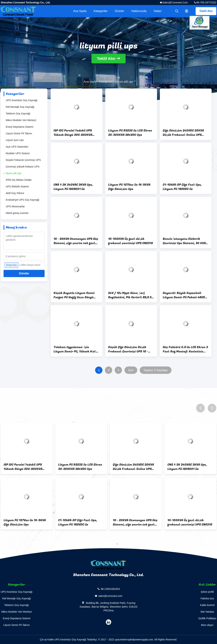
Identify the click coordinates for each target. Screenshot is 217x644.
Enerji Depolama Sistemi (19, 127)
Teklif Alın (206, 11)
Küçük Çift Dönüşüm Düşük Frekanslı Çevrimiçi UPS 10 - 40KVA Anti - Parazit (128, 349)
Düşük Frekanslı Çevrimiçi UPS (23, 160)
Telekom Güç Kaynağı (18, 114)
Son (131, 370)
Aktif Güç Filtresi (15, 193)
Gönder (24, 273)
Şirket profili (207, 592)
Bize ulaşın (207, 625)
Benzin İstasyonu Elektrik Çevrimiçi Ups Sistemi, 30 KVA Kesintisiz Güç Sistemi (184, 241)
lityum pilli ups (14, 173)
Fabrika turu (207, 598)
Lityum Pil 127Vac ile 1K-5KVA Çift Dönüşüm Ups (129, 187)
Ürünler (119, 11)
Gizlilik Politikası (207, 618)
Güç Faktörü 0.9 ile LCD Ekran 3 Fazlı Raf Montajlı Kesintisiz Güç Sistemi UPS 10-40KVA (185, 349)
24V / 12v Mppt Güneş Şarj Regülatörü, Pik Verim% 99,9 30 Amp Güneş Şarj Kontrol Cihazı (131, 295)
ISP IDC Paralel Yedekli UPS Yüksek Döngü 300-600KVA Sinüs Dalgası (73, 133)
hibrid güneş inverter (17, 213)
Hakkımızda (139, 11)
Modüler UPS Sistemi (18, 153)
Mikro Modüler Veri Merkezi (21, 120)
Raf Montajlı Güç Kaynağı (20, 107)
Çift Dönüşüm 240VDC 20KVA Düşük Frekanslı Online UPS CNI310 (183, 133)
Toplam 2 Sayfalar (156, 370)
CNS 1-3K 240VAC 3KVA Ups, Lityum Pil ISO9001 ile (73, 187)
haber (158, 11)
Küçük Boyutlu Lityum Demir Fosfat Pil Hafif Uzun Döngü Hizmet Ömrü (74, 295)
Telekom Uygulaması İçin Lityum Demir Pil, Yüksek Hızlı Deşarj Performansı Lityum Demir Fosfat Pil (75, 349)
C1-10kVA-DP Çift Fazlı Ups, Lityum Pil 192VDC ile (182, 187)
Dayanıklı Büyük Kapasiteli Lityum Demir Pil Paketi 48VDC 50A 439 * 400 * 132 (185, 295)
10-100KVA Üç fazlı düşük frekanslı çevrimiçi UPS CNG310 (131, 241)
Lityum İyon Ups (15, 140)
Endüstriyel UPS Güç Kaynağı (23, 200)
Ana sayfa (80, 11)
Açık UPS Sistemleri (17, 147)
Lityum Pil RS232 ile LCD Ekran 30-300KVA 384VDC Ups (130, 133)
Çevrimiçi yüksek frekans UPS (23, 167)
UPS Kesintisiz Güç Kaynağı (22, 100)
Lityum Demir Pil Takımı (19, 133)
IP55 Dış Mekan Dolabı (19, 180)
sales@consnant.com (175, 3)
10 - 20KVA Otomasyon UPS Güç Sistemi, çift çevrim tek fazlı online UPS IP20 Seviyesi (76, 241)
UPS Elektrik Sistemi (17, 187)
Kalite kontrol (207, 605)
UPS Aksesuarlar (15, 206)
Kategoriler (101, 11)
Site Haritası (207, 612)
